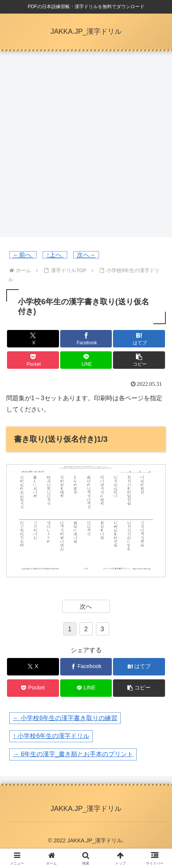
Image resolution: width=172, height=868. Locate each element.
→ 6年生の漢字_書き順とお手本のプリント (73, 754)
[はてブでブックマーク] (139, 339)
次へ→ (86, 255)
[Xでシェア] (33, 339)
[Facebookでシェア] (86, 339)
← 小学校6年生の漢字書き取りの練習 (65, 718)
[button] (139, 360)
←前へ (23, 255)
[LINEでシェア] (86, 360)
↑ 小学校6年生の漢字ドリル (51, 736)
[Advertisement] (86, 147)
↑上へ (55, 255)
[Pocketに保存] (33, 360)
